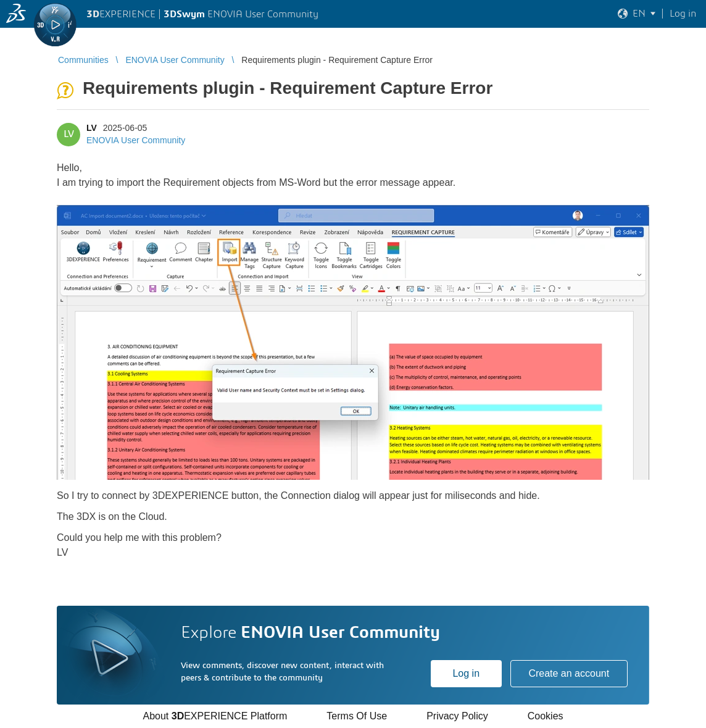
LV (92, 128)
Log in (466, 673)
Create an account (569, 673)
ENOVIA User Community (136, 140)
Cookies (546, 716)
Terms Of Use (357, 716)
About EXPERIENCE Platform (215, 716)
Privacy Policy (457, 716)
